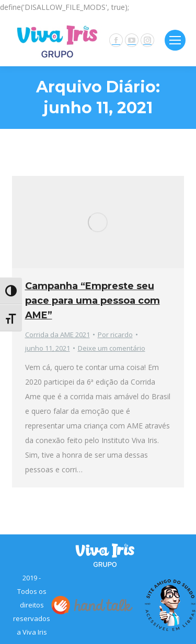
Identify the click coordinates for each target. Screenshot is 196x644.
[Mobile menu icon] (175, 40)
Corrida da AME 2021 (57, 335)
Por (115, 335)
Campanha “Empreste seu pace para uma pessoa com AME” (93, 301)
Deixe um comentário (112, 348)
